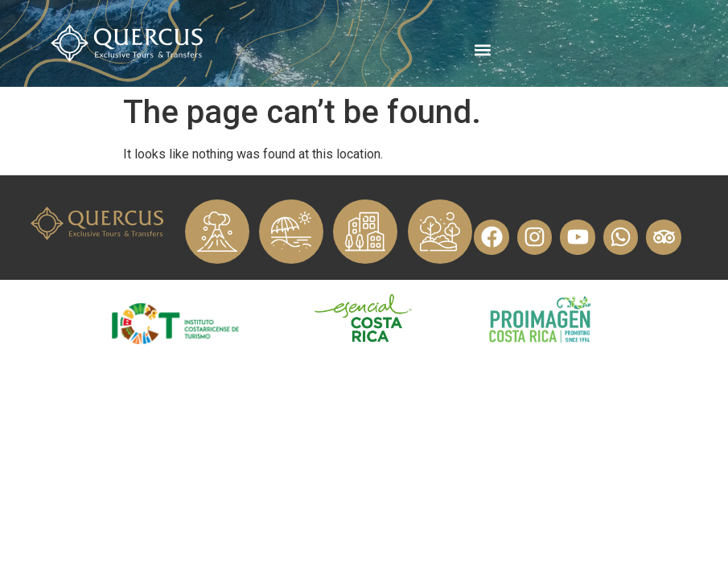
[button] (482, 49)
